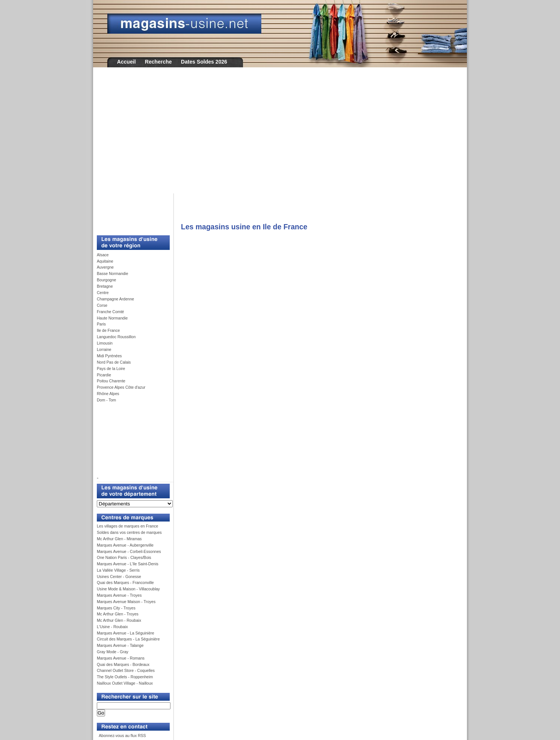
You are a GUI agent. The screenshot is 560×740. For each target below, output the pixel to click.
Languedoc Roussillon (116, 337)
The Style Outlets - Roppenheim (125, 677)
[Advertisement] (280, 135)
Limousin (105, 343)
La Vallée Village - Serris (118, 570)
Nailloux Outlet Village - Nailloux (125, 683)
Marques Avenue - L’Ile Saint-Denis (128, 564)
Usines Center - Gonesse (119, 577)
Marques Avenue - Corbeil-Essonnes (129, 551)
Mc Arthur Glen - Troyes (118, 614)
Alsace (103, 255)
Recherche (159, 62)
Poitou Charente (111, 381)
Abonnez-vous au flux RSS (122, 736)
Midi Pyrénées (109, 356)
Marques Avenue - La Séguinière (125, 633)
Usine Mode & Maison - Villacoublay (128, 589)
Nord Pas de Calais (114, 362)
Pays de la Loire (111, 369)
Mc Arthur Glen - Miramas (119, 539)
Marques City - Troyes (116, 608)
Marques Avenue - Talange (120, 645)
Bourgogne (107, 280)
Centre (103, 293)
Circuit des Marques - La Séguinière (128, 639)
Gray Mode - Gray (113, 652)
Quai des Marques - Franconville (125, 582)
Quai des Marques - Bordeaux (123, 664)
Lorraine (104, 349)
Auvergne (105, 267)
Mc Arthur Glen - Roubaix (119, 620)
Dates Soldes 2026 (204, 62)
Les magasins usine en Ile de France (244, 227)
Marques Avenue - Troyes (119, 595)
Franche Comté (110, 312)
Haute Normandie (112, 318)
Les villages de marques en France (127, 526)
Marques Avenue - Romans (121, 658)
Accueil (126, 62)
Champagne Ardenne (116, 299)
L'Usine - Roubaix (112, 627)
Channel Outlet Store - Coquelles (126, 670)
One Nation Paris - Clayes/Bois (124, 557)
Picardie (104, 375)
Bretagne (105, 286)
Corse (102, 305)
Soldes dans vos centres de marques (129, 532)
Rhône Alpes (108, 394)
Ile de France (108, 330)
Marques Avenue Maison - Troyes (126, 602)
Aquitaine (105, 261)
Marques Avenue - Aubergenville (125, 545)
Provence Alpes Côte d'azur (121, 387)
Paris (101, 324)
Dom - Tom (106, 400)
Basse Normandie (113, 273)
